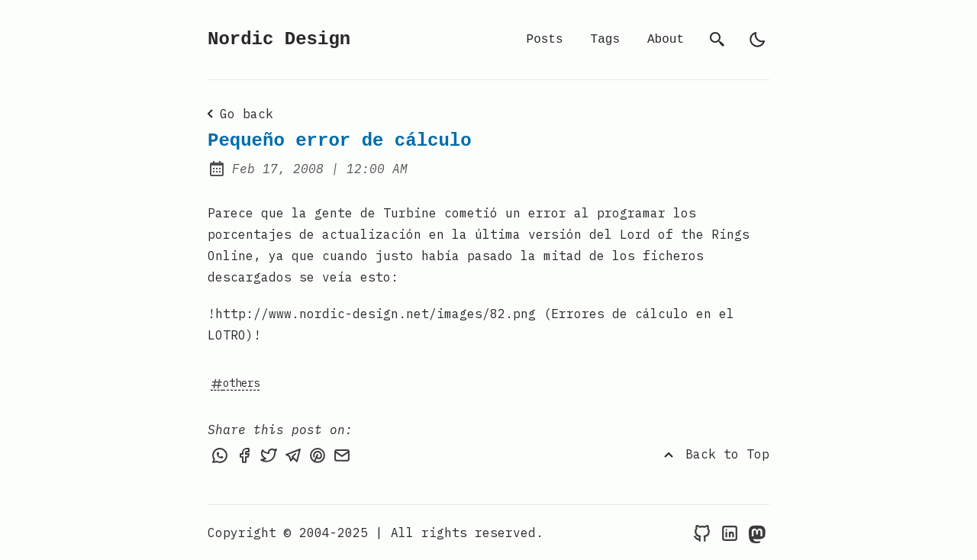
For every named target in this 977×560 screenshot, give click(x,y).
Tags (605, 40)
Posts (545, 40)
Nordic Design (279, 39)
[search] (717, 40)
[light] (757, 40)
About (666, 40)
